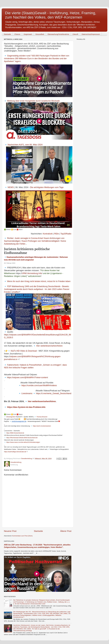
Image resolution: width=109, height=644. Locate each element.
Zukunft (75, 34)
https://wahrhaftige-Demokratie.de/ (15, 452)
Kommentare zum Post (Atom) (22, 536)
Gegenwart (28, 34)
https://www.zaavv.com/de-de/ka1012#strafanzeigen (23, 442)
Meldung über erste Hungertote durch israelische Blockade (33, 101)
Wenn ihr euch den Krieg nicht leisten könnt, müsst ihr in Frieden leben (39, 281)
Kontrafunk (48, 234)
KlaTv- (14, 351)
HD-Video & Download (27, 351)
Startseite (7, 34)
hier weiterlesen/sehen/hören (42, 401)
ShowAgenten (11, 417)
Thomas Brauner (42, 417)
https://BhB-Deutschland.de (15, 433)
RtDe (57, 234)
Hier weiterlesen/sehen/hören (49, 346)
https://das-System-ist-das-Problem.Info (26, 407)
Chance (17, 34)
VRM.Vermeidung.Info (32, 273)
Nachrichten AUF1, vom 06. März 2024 (25, 145)
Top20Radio (66, 234)
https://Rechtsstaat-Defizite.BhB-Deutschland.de (22, 438)
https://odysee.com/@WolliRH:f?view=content (27, 377)
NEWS (11, 187)
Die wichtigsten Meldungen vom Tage (47, 187)
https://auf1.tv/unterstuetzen (42, 426)
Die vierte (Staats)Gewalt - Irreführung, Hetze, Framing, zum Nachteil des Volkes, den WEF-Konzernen (51, 15)
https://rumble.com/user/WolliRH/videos (39, 385)
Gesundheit (40, 34)
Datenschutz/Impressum (91, 34)
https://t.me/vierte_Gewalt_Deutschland (54, 393)
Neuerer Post (10, 531)
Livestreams (27, 393)
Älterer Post (66, 531)
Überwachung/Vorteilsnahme (58, 34)
